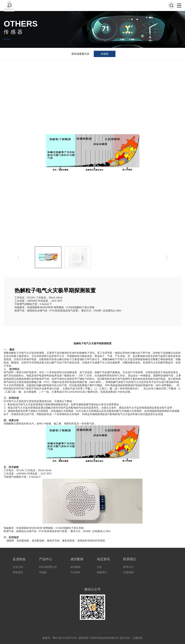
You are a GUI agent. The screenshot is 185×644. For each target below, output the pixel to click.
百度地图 (128, 572)
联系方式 (128, 567)
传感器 (105, 54)
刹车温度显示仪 (80, 54)
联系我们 (130, 559)
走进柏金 (19, 559)
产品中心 (46, 559)
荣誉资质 (18, 572)
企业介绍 (18, 567)
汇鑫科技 (137, 638)
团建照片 (102, 572)
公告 (99, 567)
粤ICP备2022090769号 (65, 638)
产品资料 (75, 572)
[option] (48, 257)
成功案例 (77, 559)
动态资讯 (103, 559)
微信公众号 (92, 589)
